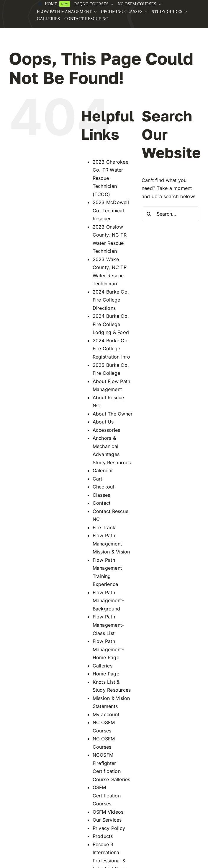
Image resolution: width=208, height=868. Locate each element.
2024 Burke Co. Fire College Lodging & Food (111, 324)
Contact (102, 503)
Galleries (103, 666)
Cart (98, 479)
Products (103, 836)
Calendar (103, 470)
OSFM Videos (108, 812)
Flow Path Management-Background (108, 601)
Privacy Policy (109, 828)
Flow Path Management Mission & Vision (111, 544)
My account (106, 714)
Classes (101, 495)
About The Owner (113, 414)
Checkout (104, 487)
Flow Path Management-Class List (108, 625)
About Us (103, 422)
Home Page (106, 674)
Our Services (107, 820)
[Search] (149, 214)
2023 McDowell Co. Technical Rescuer (111, 210)
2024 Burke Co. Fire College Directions (111, 300)
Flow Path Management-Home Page (108, 649)
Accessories (107, 430)
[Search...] (170, 214)
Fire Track (104, 527)
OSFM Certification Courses (107, 795)
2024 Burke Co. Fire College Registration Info (111, 349)
